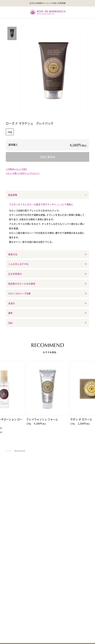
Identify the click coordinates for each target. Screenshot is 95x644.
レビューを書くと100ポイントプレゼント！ (23, 173)
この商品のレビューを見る (16, 169)
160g (10, 132)
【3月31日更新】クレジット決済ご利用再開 (47, 3)
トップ (8, 451)
